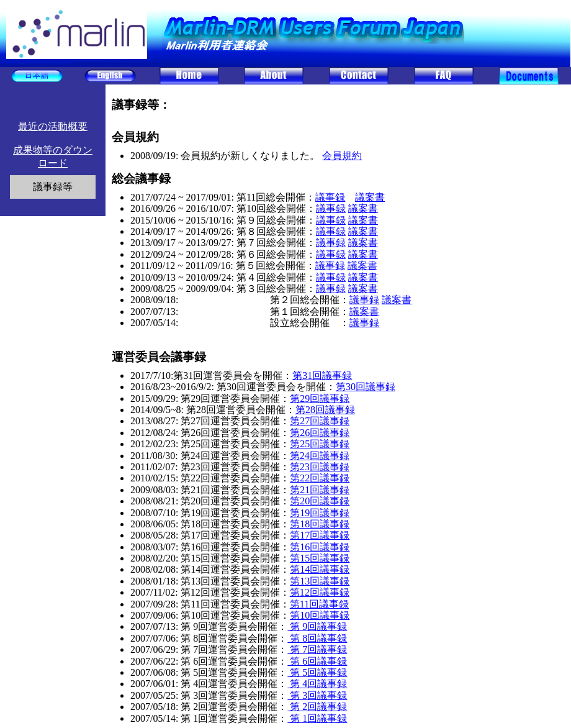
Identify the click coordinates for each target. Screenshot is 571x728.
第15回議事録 (320, 558)
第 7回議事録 (317, 649)
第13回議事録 (320, 581)
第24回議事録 (320, 456)
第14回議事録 (320, 569)
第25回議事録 (320, 444)
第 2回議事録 (317, 707)
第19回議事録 (320, 513)
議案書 (370, 197)
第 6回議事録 (317, 661)
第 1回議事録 (317, 718)
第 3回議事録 (317, 695)
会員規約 (342, 156)
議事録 (330, 197)
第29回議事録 (320, 398)
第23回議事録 (320, 467)
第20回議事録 (320, 501)
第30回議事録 (366, 387)
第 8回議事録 (317, 638)
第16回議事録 (320, 547)
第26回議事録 (320, 433)
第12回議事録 (320, 592)
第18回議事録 (320, 524)
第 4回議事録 (317, 684)
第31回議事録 (322, 375)
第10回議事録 (320, 615)
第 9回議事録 (317, 626)
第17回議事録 (320, 535)
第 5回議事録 (317, 672)
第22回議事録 (320, 478)
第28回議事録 (325, 410)
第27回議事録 (320, 421)
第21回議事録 (320, 490)
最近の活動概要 (53, 126)
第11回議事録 (319, 604)
